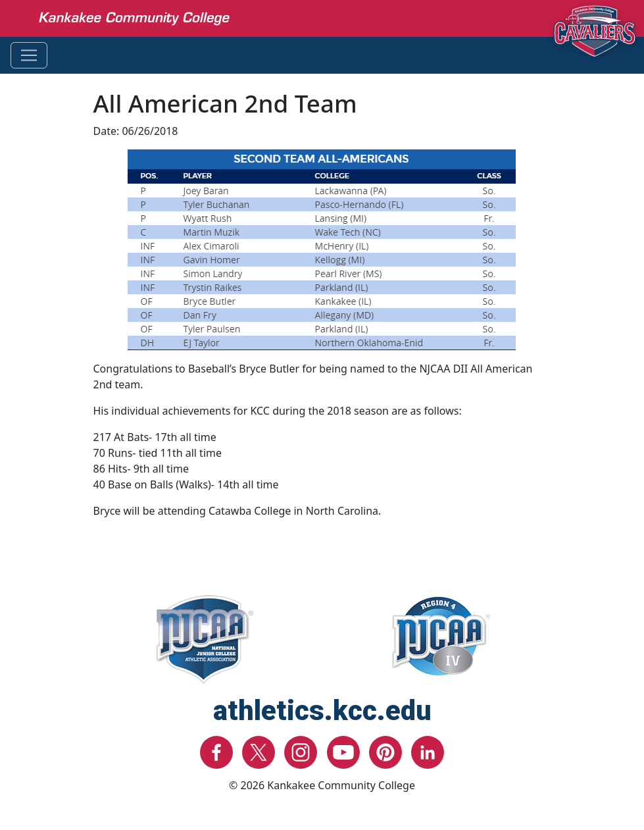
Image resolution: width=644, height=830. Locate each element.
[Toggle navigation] (29, 55)
